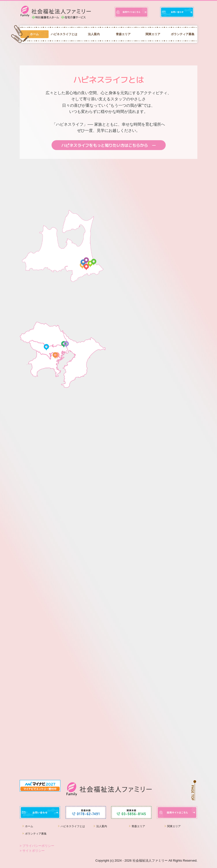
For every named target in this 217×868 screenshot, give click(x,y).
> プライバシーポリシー (37, 846)
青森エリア (123, 34)
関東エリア (153, 34)
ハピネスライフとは (64, 34)
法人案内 (94, 34)
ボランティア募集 (183, 34)
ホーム (34, 34)
